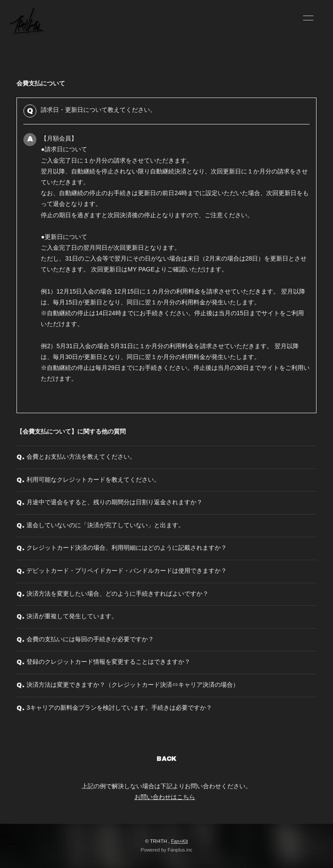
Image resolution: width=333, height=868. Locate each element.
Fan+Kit (179, 841)
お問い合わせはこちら (165, 797)
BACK (166, 759)
